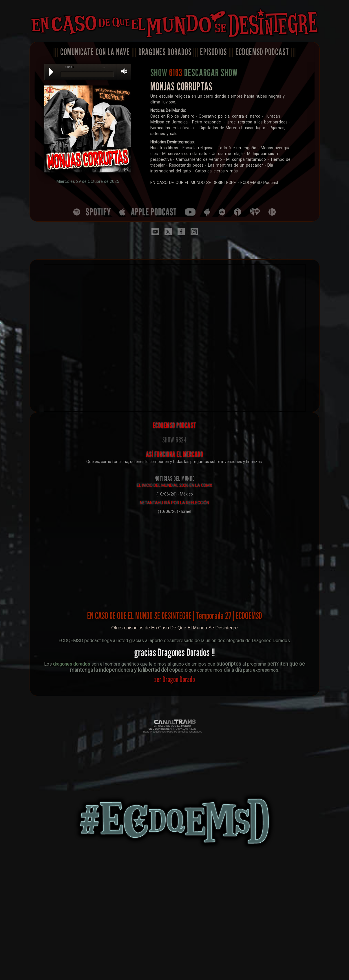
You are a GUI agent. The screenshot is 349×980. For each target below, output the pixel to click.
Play (51, 72)
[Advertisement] (175, 558)
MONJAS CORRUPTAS (181, 86)
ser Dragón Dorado (175, 679)
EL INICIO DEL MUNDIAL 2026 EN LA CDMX (175, 485)
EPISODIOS (213, 52)
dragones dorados (72, 664)
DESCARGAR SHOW (211, 72)
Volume (122, 72)
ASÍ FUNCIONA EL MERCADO (175, 454)
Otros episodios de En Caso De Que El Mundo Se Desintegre (175, 628)
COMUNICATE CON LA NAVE (95, 52)
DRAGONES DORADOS (165, 52)
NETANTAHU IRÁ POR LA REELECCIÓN (175, 503)
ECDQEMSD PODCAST (262, 52)
